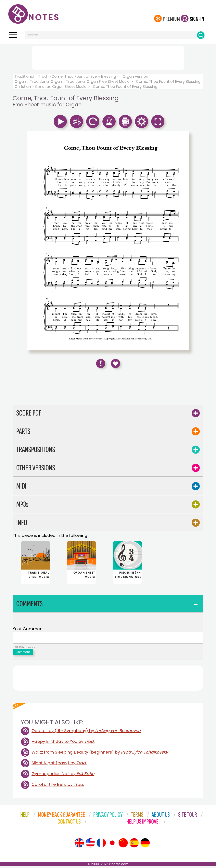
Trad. (43, 76)
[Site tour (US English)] (90, 845)
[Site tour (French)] (101, 845)
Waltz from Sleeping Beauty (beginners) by (100, 754)
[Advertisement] (108, 57)
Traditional (24, 76)
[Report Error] (101, 363)
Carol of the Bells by (58, 786)
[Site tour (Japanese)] (112, 845)
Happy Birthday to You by (63, 743)
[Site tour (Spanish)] (134, 845)
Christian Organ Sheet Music (61, 87)
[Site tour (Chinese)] (123, 845)
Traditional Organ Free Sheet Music (98, 81)
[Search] (201, 35)
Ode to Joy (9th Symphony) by (86, 733)
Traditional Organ (46, 81)
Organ (20, 81)
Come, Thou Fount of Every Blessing (84, 76)
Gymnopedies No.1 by (63, 776)
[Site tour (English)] (79, 845)
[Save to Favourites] (116, 363)
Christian (23, 87)
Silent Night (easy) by (59, 765)
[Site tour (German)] (145, 845)
